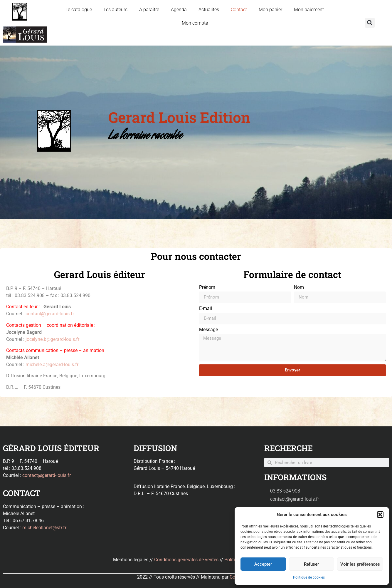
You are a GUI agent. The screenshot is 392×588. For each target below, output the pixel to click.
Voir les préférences (360, 564)
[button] (380, 515)
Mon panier (270, 10)
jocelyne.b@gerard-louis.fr (52, 339)
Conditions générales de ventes (186, 560)
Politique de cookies (309, 577)
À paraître (149, 10)
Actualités (209, 10)
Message (208, 330)
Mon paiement (309, 10)
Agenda (179, 10)
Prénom (207, 288)
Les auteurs (116, 10)
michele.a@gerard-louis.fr (52, 365)
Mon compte (195, 23)
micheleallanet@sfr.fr (44, 528)
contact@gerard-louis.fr (50, 314)
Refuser (311, 564)
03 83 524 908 (285, 491)
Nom (299, 288)
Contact (239, 10)
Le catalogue (79, 10)
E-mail (206, 309)
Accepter (263, 564)
